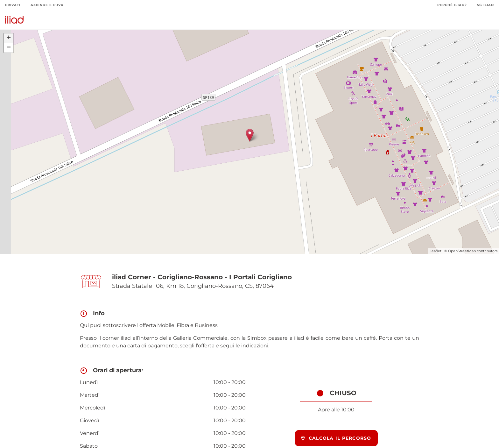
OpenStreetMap (462, 251)
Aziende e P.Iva (47, 5)
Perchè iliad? (452, 5)
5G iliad (485, 5)
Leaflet (436, 251)
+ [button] (9, 38)
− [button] (9, 48)
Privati (13, 5)
